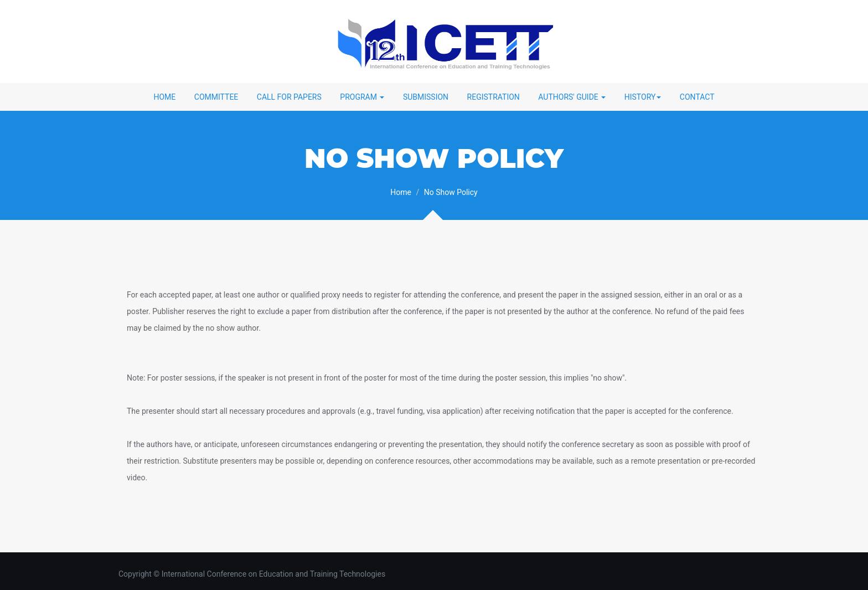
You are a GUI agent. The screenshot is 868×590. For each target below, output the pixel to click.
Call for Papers (289, 97)
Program (362, 97)
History (643, 97)
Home (164, 97)
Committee (216, 97)
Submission (426, 97)
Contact (697, 97)
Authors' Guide (572, 97)
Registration (494, 97)
